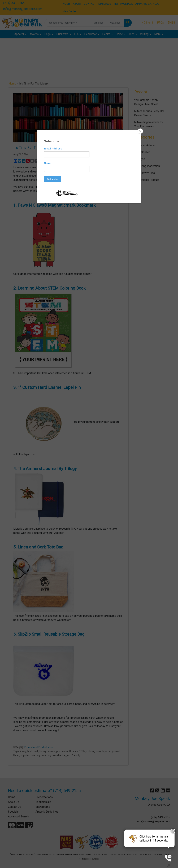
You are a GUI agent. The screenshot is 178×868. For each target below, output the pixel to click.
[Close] (140, 131)
